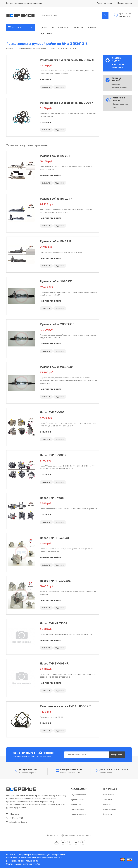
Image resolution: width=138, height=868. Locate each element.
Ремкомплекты (78, 809)
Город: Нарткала (104, 3)
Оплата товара (110, 809)
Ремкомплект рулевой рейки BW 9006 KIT (68, 60)
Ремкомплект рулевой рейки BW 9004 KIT (68, 103)
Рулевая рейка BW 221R (56, 241)
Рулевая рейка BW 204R (56, 199)
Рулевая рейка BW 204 (55, 156)
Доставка (46, 34)
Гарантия (78, 27)
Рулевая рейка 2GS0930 (56, 281)
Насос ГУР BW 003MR (54, 664)
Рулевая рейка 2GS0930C (57, 324)
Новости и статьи (79, 814)
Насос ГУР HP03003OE (55, 581)
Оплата (92, 27)
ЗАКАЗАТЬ (46, 87)
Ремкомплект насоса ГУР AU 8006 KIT (65, 706)
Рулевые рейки (78, 800)
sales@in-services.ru (17, 822)
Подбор (43, 27)
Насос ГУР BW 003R (53, 455)
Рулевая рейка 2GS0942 (56, 367)
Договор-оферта (54, 835)
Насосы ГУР (76, 804)
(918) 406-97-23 (15, 818)
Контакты (108, 814)
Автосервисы (60, 27)
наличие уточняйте (51, 175)
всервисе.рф (25, 855)
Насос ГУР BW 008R (53, 498)
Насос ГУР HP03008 (54, 623)
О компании (108, 795)
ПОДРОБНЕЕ (60, 87)
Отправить (117, 755)
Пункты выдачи (125, 3)
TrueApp (36, 864)
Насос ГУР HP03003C (54, 538)
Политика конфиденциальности (77, 835)
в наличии (45, 79)
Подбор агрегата (78, 795)
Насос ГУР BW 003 (52, 412)
